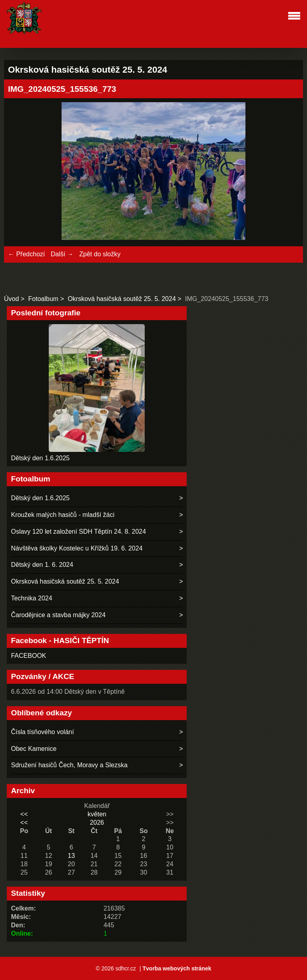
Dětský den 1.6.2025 (40, 458)
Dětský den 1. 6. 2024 (42, 565)
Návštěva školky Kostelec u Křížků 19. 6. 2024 (77, 548)
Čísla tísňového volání (42, 732)
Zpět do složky (100, 254)
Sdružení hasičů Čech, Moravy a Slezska (69, 765)
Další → (62, 254)
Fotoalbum (44, 299)
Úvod (11, 299)
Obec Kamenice (34, 749)
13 (71, 856)
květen (97, 814)
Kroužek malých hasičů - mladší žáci (63, 515)
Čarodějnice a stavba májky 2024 (58, 615)
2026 (97, 823)
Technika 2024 (31, 598)
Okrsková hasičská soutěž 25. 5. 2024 (122, 299)
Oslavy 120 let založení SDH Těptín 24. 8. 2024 (78, 532)
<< (24, 814)
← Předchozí (26, 254)
